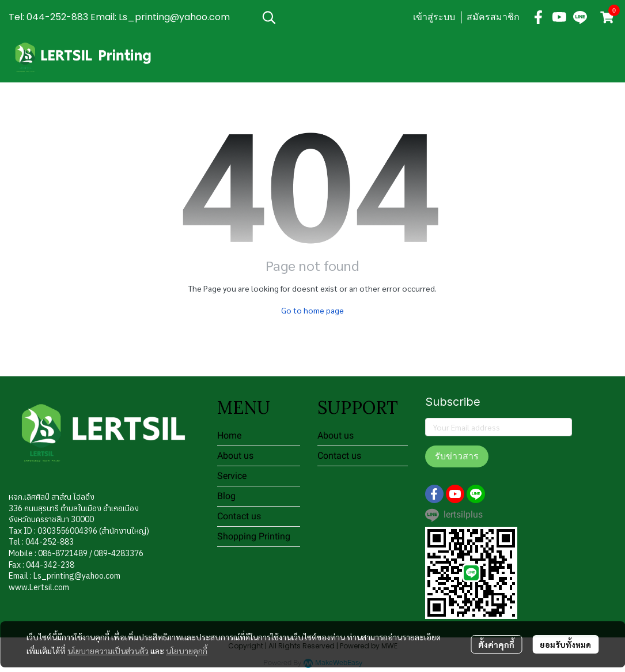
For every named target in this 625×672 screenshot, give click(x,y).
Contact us (239, 516)
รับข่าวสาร (457, 456)
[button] (331, 17)
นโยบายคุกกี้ (187, 651)
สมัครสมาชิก (493, 17)
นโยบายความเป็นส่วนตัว (108, 651)
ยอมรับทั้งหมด (565, 644)
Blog (226, 496)
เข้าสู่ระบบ (434, 17)
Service (232, 476)
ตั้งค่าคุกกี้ (496, 644)
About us (235, 456)
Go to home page (312, 310)
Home (229, 435)
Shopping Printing (254, 536)
